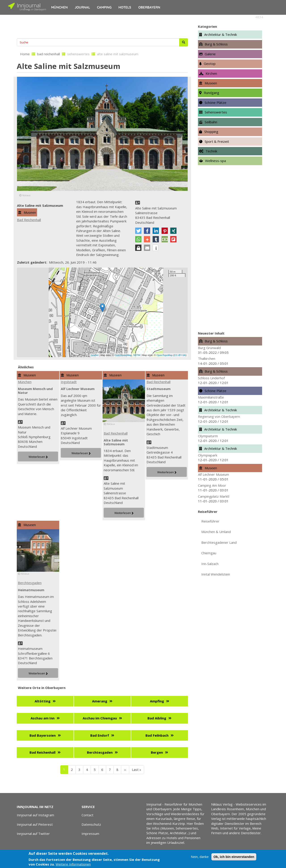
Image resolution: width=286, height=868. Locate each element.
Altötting (43, 701)
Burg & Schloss (216, 44)
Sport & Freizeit (217, 141)
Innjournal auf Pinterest (36, 824)
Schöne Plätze (216, 102)
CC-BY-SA (180, 355)
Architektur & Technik (221, 34)
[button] (138, 231)
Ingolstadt (69, 382)
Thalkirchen (207, 358)
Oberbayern (149, 7)
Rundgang (211, 93)
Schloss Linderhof (211, 378)
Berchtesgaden (30, 583)
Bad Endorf (100, 735)
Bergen (157, 752)
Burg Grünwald (209, 348)
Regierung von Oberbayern (219, 416)
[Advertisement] (102, 26)
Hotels (125, 7)
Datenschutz (91, 824)
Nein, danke (200, 857)
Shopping (211, 132)
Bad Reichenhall (29, 220)
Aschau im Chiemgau (100, 718)
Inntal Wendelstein (216, 574)
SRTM (137, 355)
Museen (30, 212)
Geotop (210, 64)
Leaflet (95, 355)
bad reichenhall (48, 54)
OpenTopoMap (164, 355)
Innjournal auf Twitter (35, 834)
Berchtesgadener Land (219, 542)
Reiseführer (210, 521)
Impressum (90, 834)
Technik (211, 151)
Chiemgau (209, 553)
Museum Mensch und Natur (35, 391)
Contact (87, 815)
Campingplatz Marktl (214, 496)
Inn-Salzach (210, 564)
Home (25, 54)
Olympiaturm (208, 436)
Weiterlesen (37, 457)
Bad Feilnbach (157, 735)
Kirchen (211, 73)
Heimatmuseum (31, 590)
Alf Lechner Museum (78, 389)
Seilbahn (211, 122)
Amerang (100, 701)
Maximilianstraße (211, 397)
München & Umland (216, 532)
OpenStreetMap (123, 355)
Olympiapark (208, 455)
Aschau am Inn (43, 718)
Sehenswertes (216, 112)
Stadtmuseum (159, 389)
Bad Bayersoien (43, 735)
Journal (82, 7)
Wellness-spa (216, 161)
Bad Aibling (157, 718)
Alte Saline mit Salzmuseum (116, 442)
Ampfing (157, 701)
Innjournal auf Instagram (37, 815)
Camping (104, 7)
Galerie (210, 54)
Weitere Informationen (73, 864)
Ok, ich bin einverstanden (234, 857)
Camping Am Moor (212, 485)
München (59, 7)
